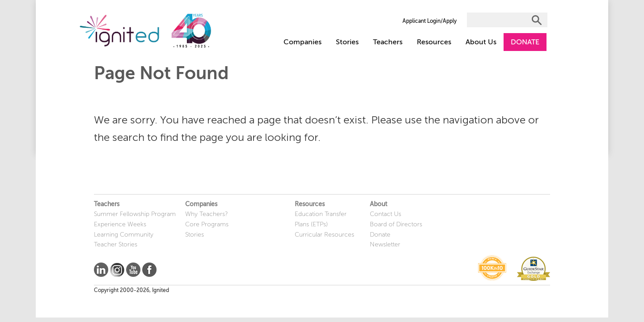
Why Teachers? (207, 214)
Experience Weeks (120, 224)
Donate (380, 235)
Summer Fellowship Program (135, 214)
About (379, 204)
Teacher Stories (116, 244)
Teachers (388, 42)
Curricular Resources (324, 235)
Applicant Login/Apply (430, 21)
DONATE (525, 42)
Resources (434, 42)
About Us (481, 42)
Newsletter (385, 244)
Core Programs (207, 224)
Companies (303, 42)
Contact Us (386, 214)
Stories (347, 42)
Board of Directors (396, 224)
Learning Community (124, 235)
